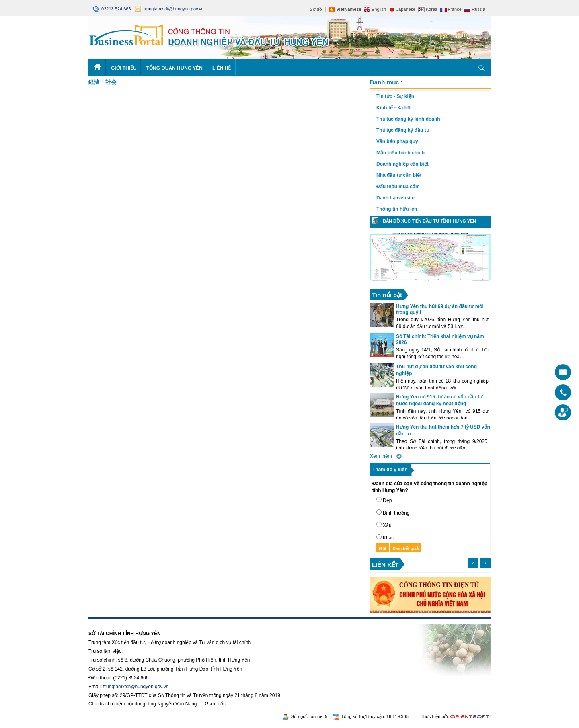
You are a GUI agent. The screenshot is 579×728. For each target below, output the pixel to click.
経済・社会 (103, 82)
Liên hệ (222, 68)
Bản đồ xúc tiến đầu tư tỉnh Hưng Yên (429, 221)
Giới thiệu (124, 68)
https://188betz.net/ (109, 621)
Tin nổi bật (387, 295)
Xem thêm (381, 456)
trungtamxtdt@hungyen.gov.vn (169, 9)
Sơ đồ (316, 9)
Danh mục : (386, 82)
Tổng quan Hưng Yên (174, 68)
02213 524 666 (112, 9)
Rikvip (137, 621)
